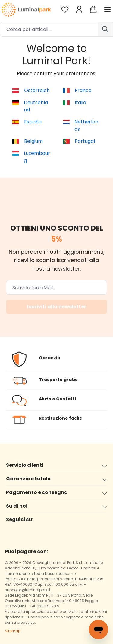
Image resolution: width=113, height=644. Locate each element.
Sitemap (13, 631)
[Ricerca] (105, 29)
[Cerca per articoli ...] (49, 29)
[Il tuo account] (79, 10)
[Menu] (108, 10)
